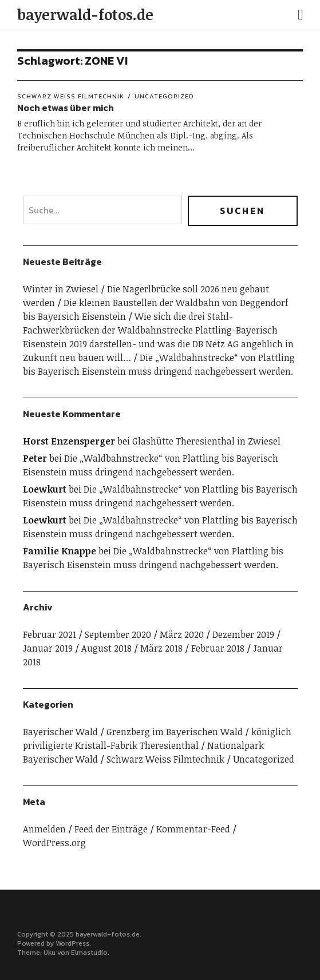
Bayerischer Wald (60, 732)
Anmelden (44, 829)
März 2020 (182, 634)
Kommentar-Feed (193, 829)
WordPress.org (54, 843)
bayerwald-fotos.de (85, 14)
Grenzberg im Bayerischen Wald (175, 732)
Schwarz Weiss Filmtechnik (71, 96)
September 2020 (118, 634)
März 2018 (161, 648)
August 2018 (106, 648)
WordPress (72, 943)
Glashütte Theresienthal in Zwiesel (206, 441)
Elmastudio (89, 953)
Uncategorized (164, 96)
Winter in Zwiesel (61, 289)
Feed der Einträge (111, 829)
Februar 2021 (50, 634)
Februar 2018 (218, 648)
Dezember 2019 (243, 634)
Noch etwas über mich (66, 108)
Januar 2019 (48, 648)
